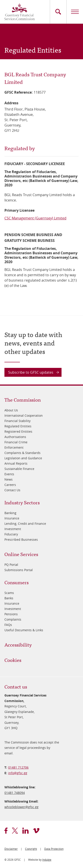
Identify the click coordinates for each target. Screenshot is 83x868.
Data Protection (54, 849)
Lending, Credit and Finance (25, 524)
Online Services (21, 554)
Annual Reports (16, 463)
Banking (10, 513)
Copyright (31, 849)
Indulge (47, 860)
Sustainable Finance (19, 469)
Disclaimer (11, 849)
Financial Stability (17, 421)
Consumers (16, 582)
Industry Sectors (22, 502)
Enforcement (14, 447)
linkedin (25, 831)
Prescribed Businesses (21, 540)
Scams (9, 593)
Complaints (13, 619)
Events (9, 474)
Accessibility (18, 644)
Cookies (13, 660)
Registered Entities (18, 431)
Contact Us (12, 490)
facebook (6, 831)
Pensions (11, 614)
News (9, 479)
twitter (15, 831)
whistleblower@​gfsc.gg (21, 807)
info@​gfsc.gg (18, 773)
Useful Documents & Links (24, 630)
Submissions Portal (19, 570)
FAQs (8, 625)
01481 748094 (15, 793)
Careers (10, 485)
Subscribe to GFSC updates (31, 372)
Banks (9, 598)
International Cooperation (24, 415)
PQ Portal (11, 565)
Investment (13, 529)
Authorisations (15, 437)
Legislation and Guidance (23, 458)
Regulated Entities (18, 426)
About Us (11, 410)
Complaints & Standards (22, 453)
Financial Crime (16, 442)
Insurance (12, 518)
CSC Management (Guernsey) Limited (35, 218)
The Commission (23, 399)
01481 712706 (18, 767)
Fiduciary (11, 534)
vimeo (36, 831)
